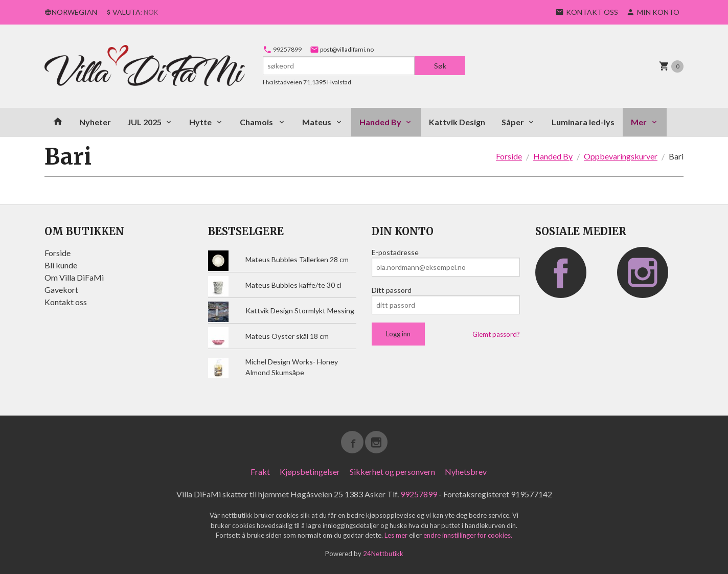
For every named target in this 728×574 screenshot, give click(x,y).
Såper (513, 122)
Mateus (317, 122)
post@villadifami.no (342, 49)
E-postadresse (395, 252)
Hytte (200, 122)
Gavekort (61, 290)
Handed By (380, 122)
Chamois (257, 122)
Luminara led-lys (583, 122)
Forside (509, 156)
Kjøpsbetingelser (310, 472)
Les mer (397, 535)
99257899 (282, 49)
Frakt (260, 472)
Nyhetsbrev (466, 472)
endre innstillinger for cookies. (468, 535)
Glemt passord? (496, 334)
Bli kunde (61, 265)
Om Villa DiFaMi (74, 277)
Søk (440, 66)
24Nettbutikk (383, 554)
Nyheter (95, 122)
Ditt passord (392, 290)
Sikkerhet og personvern (392, 472)
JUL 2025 (144, 122)
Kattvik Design (457, 122)
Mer (639, 122)
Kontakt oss (66, 302)
